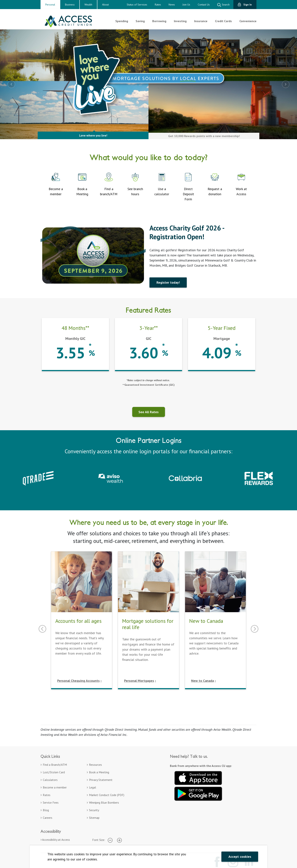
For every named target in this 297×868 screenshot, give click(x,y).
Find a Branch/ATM (55, 765)
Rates (158, 5)
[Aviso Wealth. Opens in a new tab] (112, 478)
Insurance (201, 21)
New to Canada (202, 681)
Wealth (88, 5)
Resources (95, 765)
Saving (140, 21)
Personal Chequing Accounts (78, 681)
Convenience (248, 21)
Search (223, 5)
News (172, 5)
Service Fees (51, 802)
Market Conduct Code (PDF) (107, 795)
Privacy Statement (101, 780)
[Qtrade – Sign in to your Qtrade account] (38, 478)
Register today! (168, 282)
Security (94, 810)
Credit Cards (223, 21)
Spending (122, 21)
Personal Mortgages (139, 681)
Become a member (55, 787)
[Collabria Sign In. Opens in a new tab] (185, 478)
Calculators (50, 780)
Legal (93, 787)
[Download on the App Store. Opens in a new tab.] (198, 777)
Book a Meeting (99, 772)
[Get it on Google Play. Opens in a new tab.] (198, 793)
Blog (46, 810)
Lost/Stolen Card (54, 772)
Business (70, 5)
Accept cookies (240, 857)
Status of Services (137, 5)
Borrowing (159, 21)
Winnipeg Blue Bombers (104, 802)
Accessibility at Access (56, 840)
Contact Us (204, 5)
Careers (48, 818)
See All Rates (148, 412)
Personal (50, 5)
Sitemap (94, 818)
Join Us (186, 5)
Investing (180, 21)
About (105, 5)
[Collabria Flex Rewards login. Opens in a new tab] (259, 478)
